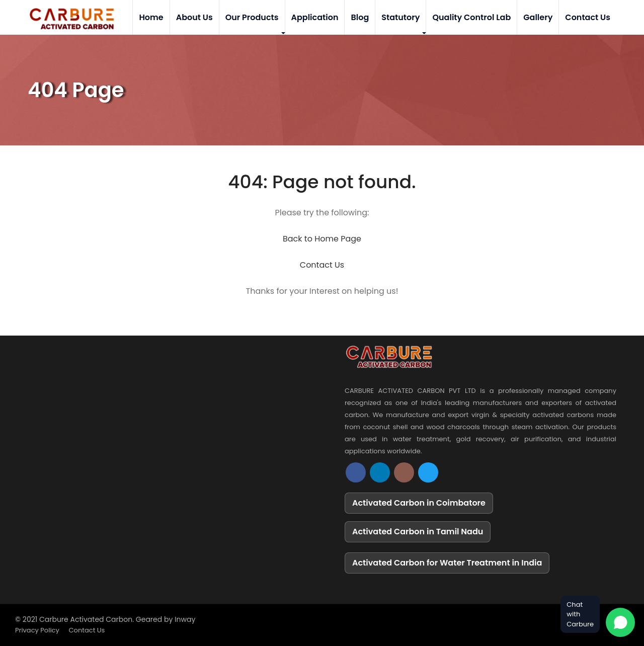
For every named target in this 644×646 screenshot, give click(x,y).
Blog (360, 17)
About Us (194, 17)
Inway (185, 619)
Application (315, 17)
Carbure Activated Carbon (86, 619)
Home (151, 17)
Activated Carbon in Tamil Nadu (418, 532)
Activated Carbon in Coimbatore (419, 503)
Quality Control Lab (471, 17)
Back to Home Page (322, 239)
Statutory (400, 17)
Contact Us (588, 17)
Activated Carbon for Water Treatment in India (447, 563)
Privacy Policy (37, 630)
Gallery (538, 17)
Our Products (252, 17)
